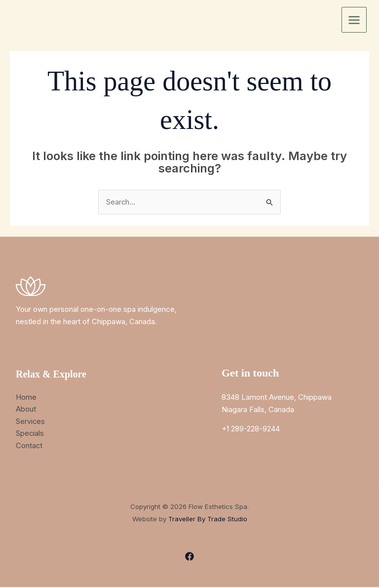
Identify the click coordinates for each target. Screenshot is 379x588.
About (26, 409)
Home (26, 397)
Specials (30, 434)
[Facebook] (189, 557)
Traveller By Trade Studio (208, 520)
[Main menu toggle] (354, 20)
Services (31, 422)
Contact (29, 446)
